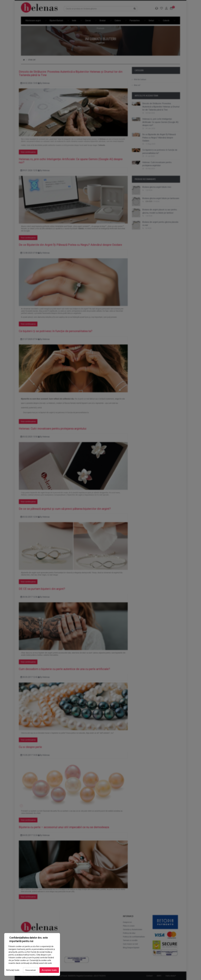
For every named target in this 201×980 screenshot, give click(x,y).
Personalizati (31, 970)
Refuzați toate (13, 970)
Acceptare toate (49, 970)
